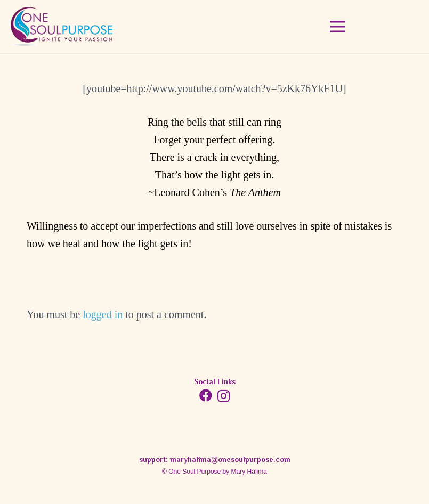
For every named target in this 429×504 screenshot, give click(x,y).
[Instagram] (224, 396)
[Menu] (338, 27)
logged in (103, 314)
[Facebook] (206, 395)
